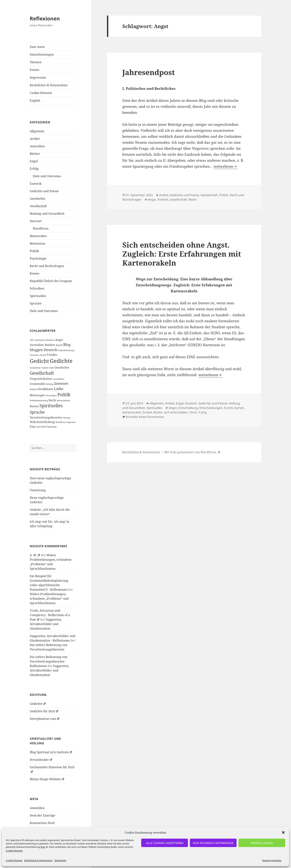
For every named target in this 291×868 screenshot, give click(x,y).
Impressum (60, 860)
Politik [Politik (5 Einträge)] (64, 395)
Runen (158, 412)
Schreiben (37, 288)
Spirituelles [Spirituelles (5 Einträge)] (51, 406)
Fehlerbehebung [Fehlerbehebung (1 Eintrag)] (66, 350)
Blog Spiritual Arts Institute (51, 752)
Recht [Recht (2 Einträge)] (52, 400)
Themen (36, 62)
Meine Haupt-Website (47, 779)
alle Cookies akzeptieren (165, 843)
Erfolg (34, 169)
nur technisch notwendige (213, 843)
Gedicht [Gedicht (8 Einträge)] (39, 361)
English (35, 100)
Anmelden (37, 808)
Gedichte (38, 704)
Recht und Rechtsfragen (47, 266)
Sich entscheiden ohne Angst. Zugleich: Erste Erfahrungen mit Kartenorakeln (182, 254)
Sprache (36, 303)
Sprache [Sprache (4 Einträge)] (37, 412)
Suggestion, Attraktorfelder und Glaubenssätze (46, 624)
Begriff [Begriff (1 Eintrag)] (59, 345)
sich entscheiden (176, 412)
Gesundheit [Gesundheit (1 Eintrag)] (59, 379)
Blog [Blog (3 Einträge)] (67, 344)
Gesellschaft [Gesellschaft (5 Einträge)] (42, 373)
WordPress (41, 229)
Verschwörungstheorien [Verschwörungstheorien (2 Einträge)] (46, 417)
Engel (34, 161)
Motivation (37, 243)
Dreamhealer (41, 760)
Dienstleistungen (42, 54)
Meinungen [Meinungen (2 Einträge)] (37, 395)
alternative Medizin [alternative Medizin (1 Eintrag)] (45, 340)
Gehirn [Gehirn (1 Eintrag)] (45, 368)
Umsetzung (38, 490)
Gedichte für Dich (44, 711)
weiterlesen (226, 166)
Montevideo (38, 236)
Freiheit (163, 200)
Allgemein (37, 131)
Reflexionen (45, 18)
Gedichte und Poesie (44, 191)
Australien (37, 146)
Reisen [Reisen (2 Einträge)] (34, 406)
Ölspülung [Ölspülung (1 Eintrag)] (52, 427)
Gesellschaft (38, 206)
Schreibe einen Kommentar (145, 417)
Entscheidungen (211, 408)
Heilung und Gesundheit (47, 214)
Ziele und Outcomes (47, 176)
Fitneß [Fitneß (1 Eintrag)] (43, 355)
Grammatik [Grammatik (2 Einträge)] (37, 384)
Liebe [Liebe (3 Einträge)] (59, 389)
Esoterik (36, 184)
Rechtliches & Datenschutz (38, 860)
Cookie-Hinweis (14, 851)
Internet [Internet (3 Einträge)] (61, 383)
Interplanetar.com (45, 719)
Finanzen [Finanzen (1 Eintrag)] (34, 355)
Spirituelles (38, 296)
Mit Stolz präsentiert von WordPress (192, 452)
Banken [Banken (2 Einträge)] (50, 345)
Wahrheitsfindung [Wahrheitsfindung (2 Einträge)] (42, 422)
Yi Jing (202, 412)
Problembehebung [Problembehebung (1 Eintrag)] (39, 401)
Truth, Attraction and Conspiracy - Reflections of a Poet (50, 615)
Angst (152, 200)
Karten (239, 408)
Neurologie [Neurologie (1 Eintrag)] (51, 395)
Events (35, 70)
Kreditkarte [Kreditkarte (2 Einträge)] (46, 389)
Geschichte (37, 199)
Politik (34, 251)
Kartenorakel (132, 412)
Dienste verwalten (272, 860)
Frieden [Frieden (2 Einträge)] (52, 355)
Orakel (147, 412)
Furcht (228, 408)
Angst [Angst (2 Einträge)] (59, 340)
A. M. (35, 555)
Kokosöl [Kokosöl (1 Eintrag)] (33, 389)
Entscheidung (188, 408)
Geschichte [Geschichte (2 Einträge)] (62, 367)
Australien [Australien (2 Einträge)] (37, 345)
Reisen (35, 273)
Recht (193, 200)
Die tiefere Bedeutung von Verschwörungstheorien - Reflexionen (49, 661)
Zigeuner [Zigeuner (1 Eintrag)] (71, 422)
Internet (36, 221)
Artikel (35, 139)
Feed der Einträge (43, 815)
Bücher (35, 154)
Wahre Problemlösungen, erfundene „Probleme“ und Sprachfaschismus (49, 599)
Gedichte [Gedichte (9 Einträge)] (61, 361)
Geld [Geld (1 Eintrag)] (51, 368)
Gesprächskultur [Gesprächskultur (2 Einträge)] (41, 379)
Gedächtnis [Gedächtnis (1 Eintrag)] (35, 368)
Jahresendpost (149, 72)
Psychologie (38, 258)
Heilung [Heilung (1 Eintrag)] (50, 384)
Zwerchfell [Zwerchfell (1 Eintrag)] (41, 427)
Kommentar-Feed (42, 823)
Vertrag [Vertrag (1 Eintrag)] (67, 418)
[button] (283, 832)
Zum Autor (37, 47)
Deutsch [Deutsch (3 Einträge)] (51, 350)
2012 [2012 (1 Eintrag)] (32, 340)
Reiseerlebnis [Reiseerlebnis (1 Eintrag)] (63, 401)
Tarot (193, 412)
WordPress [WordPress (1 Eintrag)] (61, 422)
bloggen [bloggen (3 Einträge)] (36, 350)
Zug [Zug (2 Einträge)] (32, 426)
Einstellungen (262, 843)
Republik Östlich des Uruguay (51, 281)
